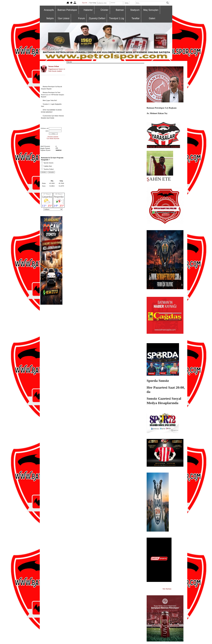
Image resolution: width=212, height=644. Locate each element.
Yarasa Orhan (54, 66)
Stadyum (135, 10)
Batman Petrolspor (67, 10)
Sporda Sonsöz (47, 163)
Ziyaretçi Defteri (97, 18)
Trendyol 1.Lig (117, 18)
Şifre (47, 131)
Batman (120, 10)
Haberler (88, 10)
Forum (82, 18)
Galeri (152, 18)
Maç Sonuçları (151, 10)
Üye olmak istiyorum (53, 138)
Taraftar (136, 18)
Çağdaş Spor (47, 166)
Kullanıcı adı (45, 128)
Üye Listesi (64, 18)
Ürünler (104, 10)
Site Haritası (167, 589)
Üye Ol (85, 3)
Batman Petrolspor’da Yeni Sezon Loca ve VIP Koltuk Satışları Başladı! (52, 95)
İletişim (50, 18)
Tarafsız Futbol (47, 169)
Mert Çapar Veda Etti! (50, 100)
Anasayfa (49, 10)
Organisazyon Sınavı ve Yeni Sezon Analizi (57, 70)
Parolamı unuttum (53, 137)
